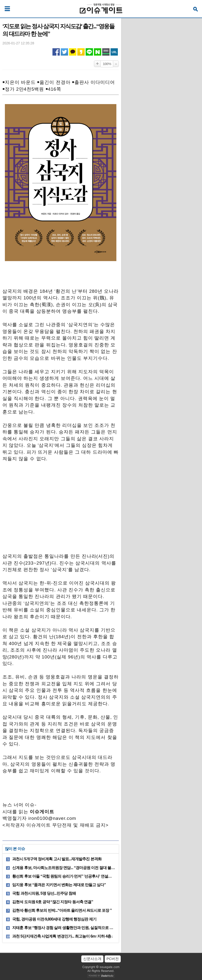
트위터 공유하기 (64, 52)
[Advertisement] (61, 513)
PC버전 (113, 959)
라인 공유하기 (89, 52)
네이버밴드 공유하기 (106, 52)
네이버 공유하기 (98, 52)
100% (107, 64)
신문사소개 (92, 959)
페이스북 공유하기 (56, 52)
